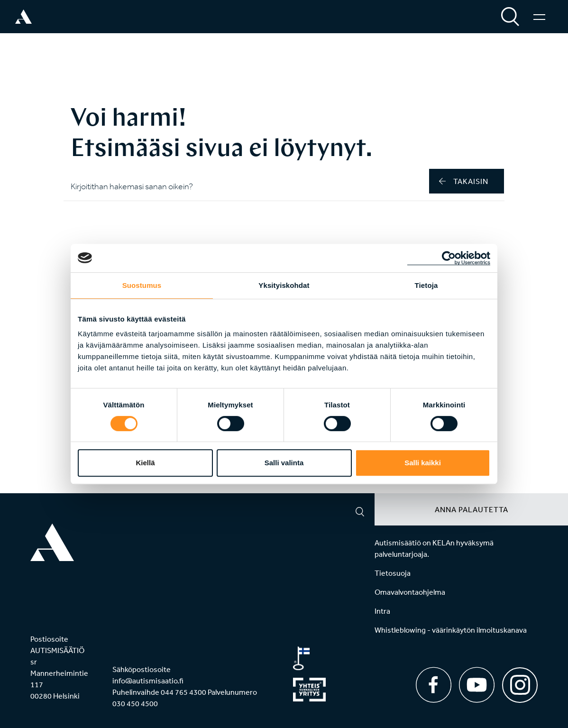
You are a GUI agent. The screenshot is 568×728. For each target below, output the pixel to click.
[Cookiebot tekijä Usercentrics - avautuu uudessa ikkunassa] (449, 258)
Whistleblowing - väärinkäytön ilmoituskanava (451, 630)
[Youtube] (477, 685)
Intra (382, 611)
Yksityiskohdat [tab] (284, 285)
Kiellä (145, 463)
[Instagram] (520, 682)
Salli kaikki (423, 463)
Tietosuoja (393, 573)
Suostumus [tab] (142, 285)
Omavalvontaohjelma (410, 592)
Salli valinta (284, 463)
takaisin (464, 181)
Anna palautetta (472, 509)
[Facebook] (434, 685)
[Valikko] (539, 17)
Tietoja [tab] (426, 285)
